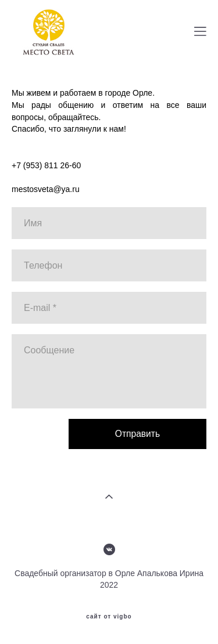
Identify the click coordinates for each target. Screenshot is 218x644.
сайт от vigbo (109, 617)
